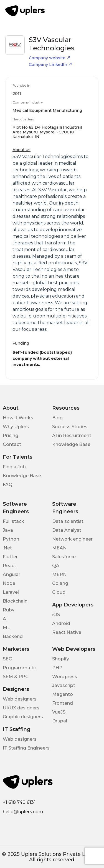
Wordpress (65, 677)
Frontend (63, 703)
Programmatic (19, 668)
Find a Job (14, 467)
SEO (8, 659)
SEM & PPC (16, 677)
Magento (63, 694)
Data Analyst (67, 530)
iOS (56, 615)
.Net (7, 548)
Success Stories (70, 427)
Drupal (60, 721)
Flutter (10, 557)
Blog (57, 418)
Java (8, 530)
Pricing (11, 436)
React (9, 566)
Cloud (59, 592)
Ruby (9, 610)
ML (6, 628)
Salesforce (64, 557)
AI (5, 619)
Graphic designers (23, 717)
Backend (13, 636)
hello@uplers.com (23, 812)
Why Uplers (16, 427)
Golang (60, 583)
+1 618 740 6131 (19, 802)
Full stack (13, 521)
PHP (57, 668)
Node (9, 583)
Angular (12, 574)
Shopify (61, 659)
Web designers (20, 699)
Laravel (11, 592)
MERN (59, 574)
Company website (50, 58)
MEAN (59, 548)
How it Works (18, 418)
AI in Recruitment (72, 436)
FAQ (8, 485)
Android (61, 623)
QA (56, 566)
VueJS (59, 712)
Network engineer (72, 539)
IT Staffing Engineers (26, 748)
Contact (12, 444)
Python (11, 539)
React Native (67, 632)
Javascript (64, 685)
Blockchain (15, 601)
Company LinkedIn (50, 64)
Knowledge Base (71, 444)
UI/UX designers (21, 708)
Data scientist (68, 521)
